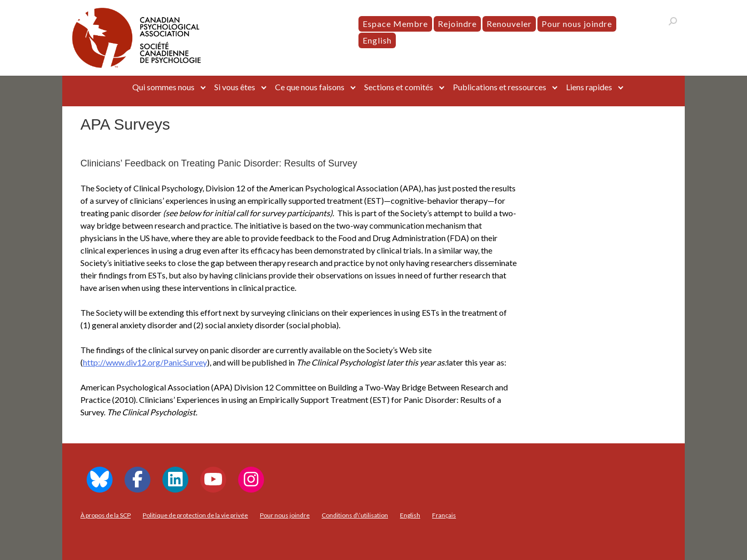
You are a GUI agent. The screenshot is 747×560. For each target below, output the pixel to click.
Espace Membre (395, 24)
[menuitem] (377, 40)
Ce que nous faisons (310, 87)
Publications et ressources (500, 87)
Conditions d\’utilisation (355, 515)
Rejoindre (457, 24)
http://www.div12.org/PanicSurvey (145, 362)
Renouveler (509, 24)
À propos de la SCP (106, 515)
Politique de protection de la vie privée (195, 515)
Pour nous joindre (577, 24)
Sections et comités (399, 87)
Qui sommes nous (163, 87)
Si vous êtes (235, 87)
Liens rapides (589, 87)
